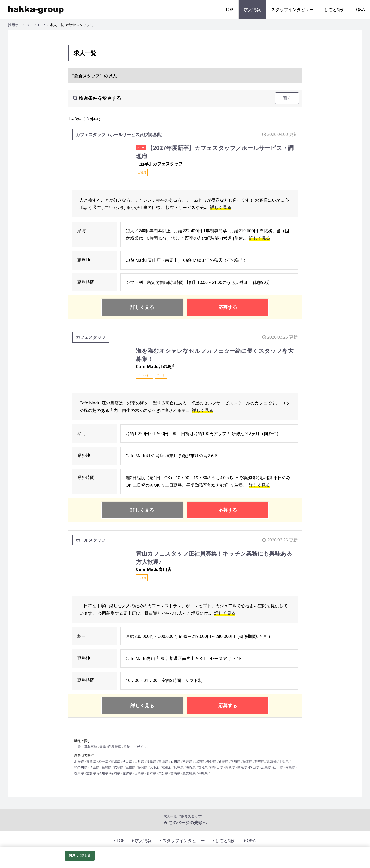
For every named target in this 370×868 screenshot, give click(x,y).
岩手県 (103, 761)
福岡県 (115, 773)
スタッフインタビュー (292, 9)
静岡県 (143, 767)
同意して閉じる (80, 856)
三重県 (130, 767)
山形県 (139, 761)
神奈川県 (81, 767)
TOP (229, 9)
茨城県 (235, 761)
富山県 (163, 761)
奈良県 (203, 767)
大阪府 (155, 767)
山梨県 (199, 761)
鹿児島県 (189, 773)
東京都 (272, 761)
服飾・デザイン (135, 747)
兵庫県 (179, 767)
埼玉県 (94, 767)
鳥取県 (230, 767)
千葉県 (284, 761)
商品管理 (115, 747)
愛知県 (106, 767)
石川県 (175, 761)
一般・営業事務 (86, 747)
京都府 (167, 767)
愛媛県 (91, 773)
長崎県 (139, 773)
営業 (103, 747)
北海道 (79, 761)
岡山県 (254, 767)
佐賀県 (127, 773)
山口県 (278, 767)
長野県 (211, 761)
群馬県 (260, 761)
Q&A (360, 9)
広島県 (266, 767)
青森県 (91, 761)
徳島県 (290, 767)
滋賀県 (191, 767)
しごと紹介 (335, 9)
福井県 (187, 761)
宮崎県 (175, 773)
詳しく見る (221, 207)
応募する (228, 307)
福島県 (151, 761)
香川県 (79, 773)
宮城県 (115, 761)
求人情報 (252, 9)
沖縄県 (203, 773)
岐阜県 (118, 767)
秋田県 (127, 761)
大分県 (163, 773)
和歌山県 (216, 767)
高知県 (103, 773)
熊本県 (151, 773)
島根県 (242, 767)
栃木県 (248, 761)
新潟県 (223, 761)
